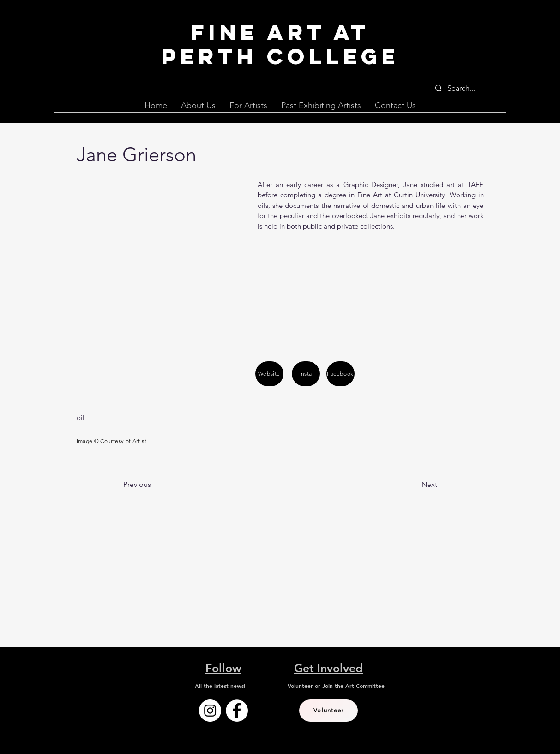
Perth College (280, 56)
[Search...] (467, 88)
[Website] (269, 374)
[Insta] (306, 374)
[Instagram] (210, 711)
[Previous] (154, 485)
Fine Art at (280, 32)
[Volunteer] (328, 711)
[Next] (414, 485)
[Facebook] (340, 374)
